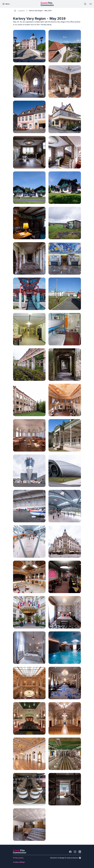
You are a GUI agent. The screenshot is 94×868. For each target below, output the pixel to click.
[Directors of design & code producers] (66, 858)
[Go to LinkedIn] (80, 852)
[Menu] (7, 4)
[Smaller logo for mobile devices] (47, 5)
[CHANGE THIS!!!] (15, 11)
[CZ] (90, 4)
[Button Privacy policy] (18, 858)
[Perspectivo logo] (20, 853)
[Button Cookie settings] (19, 862)
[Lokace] (21, 11)
